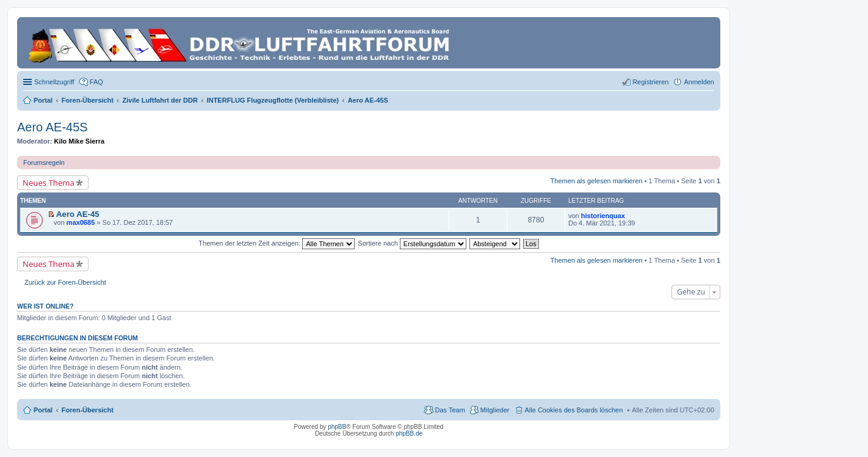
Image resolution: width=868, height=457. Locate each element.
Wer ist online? (45, 306)
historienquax (603, 216)
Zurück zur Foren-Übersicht (65, 282)
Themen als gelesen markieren (597, 181)
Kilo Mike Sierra (80, 141)
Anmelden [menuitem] (699, 82)
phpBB (337, 427)
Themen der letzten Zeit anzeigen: (277, 243)
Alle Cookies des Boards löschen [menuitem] (574, 410)
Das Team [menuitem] (450, 410)
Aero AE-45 (78, 214)
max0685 (81, 222)
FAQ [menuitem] (96, 82)
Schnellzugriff (54, 82)
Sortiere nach (412, 243)
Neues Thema (49, 183)
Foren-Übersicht (88, 410)
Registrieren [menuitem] (650, 82)
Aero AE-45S (52, 127)
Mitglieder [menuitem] (495, 410)
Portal (43, 100)
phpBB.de (409, 433)
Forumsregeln (44, 163)
